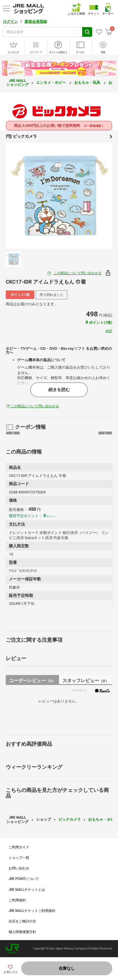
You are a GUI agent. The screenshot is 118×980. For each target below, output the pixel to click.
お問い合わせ (19, 868)
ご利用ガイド (19, 847)
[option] (59, 196)
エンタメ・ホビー (51, 83)
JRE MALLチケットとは (27, 890)
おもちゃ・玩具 (88, 83)
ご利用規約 (17, 900)
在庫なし (67, 968)
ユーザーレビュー (32, 681)
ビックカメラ (59, 137)
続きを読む (59, 390)
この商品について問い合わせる (78, 273)
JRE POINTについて (24, 879)
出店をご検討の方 (22, 921)
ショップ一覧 (19, 858)
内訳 (109, 331)
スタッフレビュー (85, 681)
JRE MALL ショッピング (17, 83)
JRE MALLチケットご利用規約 (32, 911)
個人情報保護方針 (22, 932)
